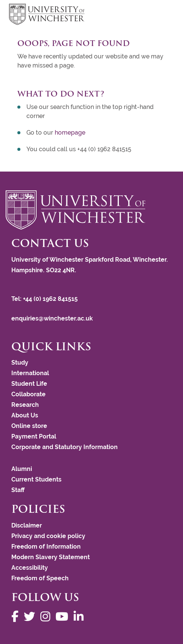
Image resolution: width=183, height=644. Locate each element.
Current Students (36, 479)
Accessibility (30, 568)
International (30, 373)
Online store (29, 426)
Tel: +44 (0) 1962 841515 (45, 299)
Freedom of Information (46, 547)
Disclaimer (27, 525)
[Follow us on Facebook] (17, 617)
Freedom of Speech (40, 578)
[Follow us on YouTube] (64, 617)
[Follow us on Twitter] (31, 617)
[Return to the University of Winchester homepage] (91, 210)
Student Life (29, 384)
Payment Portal (34, 436)
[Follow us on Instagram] (47, 617)
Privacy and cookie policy (48, 536)
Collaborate (28, 394)
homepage (70, 133)
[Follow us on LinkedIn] (80, 617)
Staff (18, 490)
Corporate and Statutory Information (65, 447)
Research (25, 405)
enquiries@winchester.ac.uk (52, 318)
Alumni (22, 469)
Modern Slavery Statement (51, 557)
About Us (25, 415)
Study (20, 363)
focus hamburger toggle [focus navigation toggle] (161, 15)
